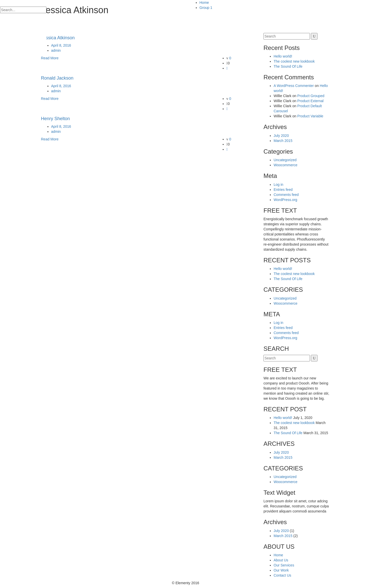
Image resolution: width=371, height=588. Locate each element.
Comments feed (286, 195)
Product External (310, 101)
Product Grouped (311, 96)
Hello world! (283, 56)
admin (56, 50)
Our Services (284, 565)
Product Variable (310, 116)
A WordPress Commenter (294, 86)
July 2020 (281, 136)
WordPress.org (285, 200)
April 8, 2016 (61, 45)
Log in (278, 185)
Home (204, 3)
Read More (50, 58)
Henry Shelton (56, 119)
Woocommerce (286, 165)
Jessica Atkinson (58, 38)
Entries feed (283, 190)
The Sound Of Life (288, 66)
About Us (281, 560)
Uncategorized (285, 160)
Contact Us (282, 575)
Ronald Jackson (57, 78)
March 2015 (283, 141)
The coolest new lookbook (294, 61)
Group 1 (206, 8)
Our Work (281, 570)
